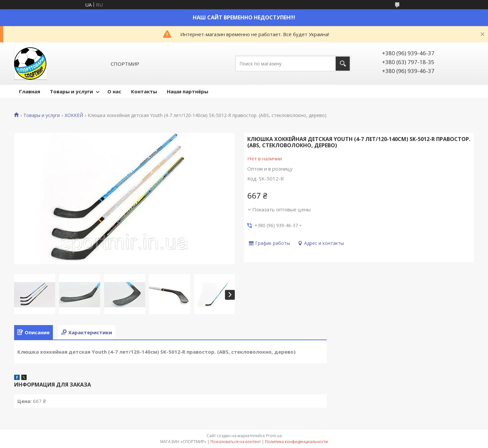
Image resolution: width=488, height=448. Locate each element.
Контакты (144, 91)
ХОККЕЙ (74, 115)
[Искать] (343, 64)
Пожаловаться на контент (236, 442)
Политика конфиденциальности (297, 442)
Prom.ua (274, 436)
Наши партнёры (188, 91)
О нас (114, 91)
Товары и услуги (71, 91)
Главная (30, 91)
